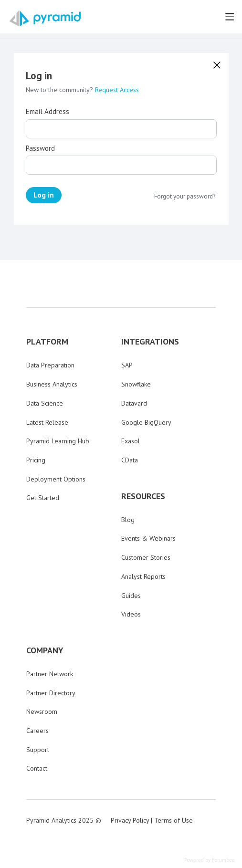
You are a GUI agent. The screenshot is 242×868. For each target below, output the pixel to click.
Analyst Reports (143, 576)
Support (38, 750)
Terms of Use (174, 820)
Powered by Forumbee (210, 860)
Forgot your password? (185, 197)
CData (130, 460)
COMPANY (45, 650)
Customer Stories (146, 557)
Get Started (43, 498)
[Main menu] (230, 17)
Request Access (117, 90)
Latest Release (47, 422)
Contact (37, 768)
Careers (37, 731)
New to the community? (60, 90)
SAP (127, 365)
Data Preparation (50, 365)
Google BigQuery (146, 422)
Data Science (45, 403)
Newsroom (42, 711)
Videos (131, 614)
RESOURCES (143, 496)
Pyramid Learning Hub (58, 441)
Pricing (36, 460)
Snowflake (136, 384)
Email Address (47, 112)
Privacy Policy (130, 820)
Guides (131, 596)
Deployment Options (56, 479)
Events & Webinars (148, 538)
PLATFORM (47, 342)
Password (40, 148)
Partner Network (50, 674)
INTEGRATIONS (150, 342)
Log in (44, 195)
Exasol (131, 441)
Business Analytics (52, 384)
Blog (128, 520)
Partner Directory (51, 693)
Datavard (134, 403)
